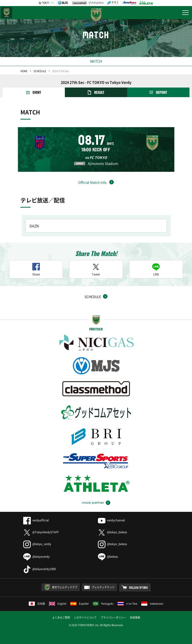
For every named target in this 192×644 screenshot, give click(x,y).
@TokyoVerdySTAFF (41, 532)
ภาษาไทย (127, 604)
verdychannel (111, 520)
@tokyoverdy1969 (39, 569)
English (58, 604)
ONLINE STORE (139, 587)
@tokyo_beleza (112, 532)
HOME (24, 71)
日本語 (37, 604)
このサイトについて (85, 617)
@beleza (108, 557)
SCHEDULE (40, 71)
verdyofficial (36, 520)
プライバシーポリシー (113, 617)
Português (103, 604)
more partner (93, 503)
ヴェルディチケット (103, 587)
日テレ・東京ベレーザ (7, 13)
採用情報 (135, 617)
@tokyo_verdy (37, 544)
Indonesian (152, 604)
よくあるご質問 (61, 617)
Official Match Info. (93, 182)
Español (79, 604)
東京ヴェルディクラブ (65, 587)
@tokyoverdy (36, 557)
